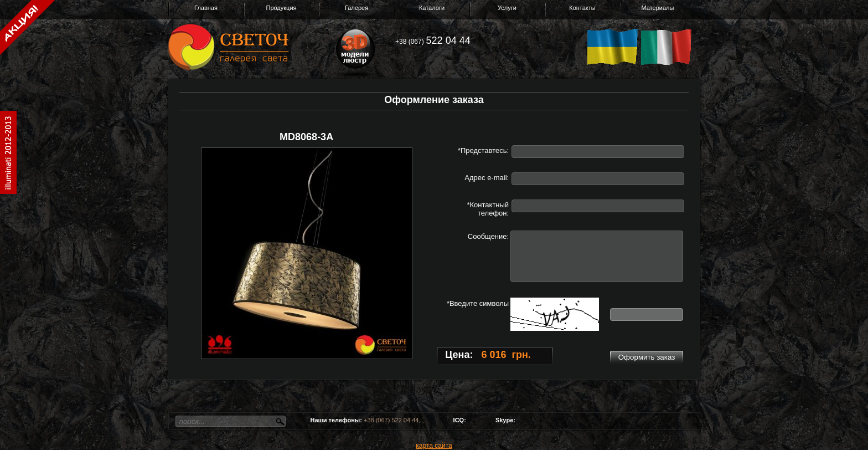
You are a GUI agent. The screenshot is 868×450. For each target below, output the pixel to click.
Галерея (356, 8)
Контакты (582, 8)
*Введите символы (478, 303)
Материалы (658, 8)
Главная (206, 8)
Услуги (507, 8)
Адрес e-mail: (487, 178)
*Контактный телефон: (488, 209)
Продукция (281, 8)
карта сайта (434, 446)
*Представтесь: (483, 150)
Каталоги (432, 8)
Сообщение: (488, 236)
